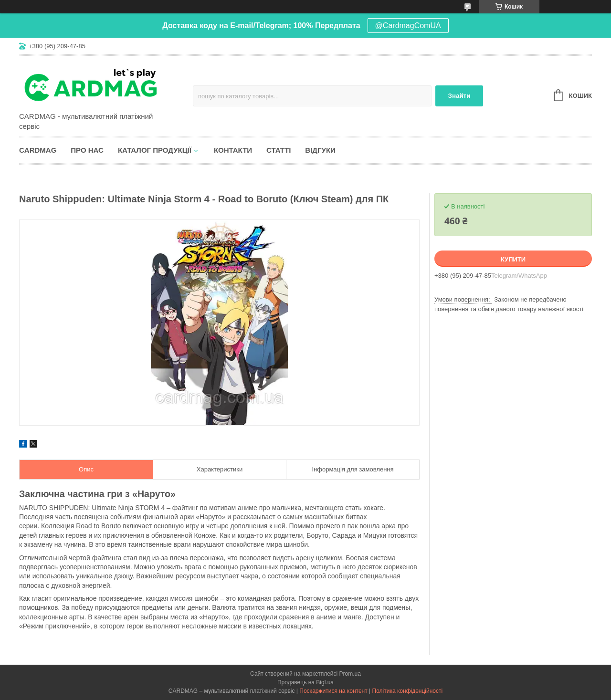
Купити (513, 259)
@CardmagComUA (408, 26)
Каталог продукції (155, 150)
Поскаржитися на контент (333, 691)
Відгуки (320, 150)
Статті (279, 150)
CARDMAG (38, 150)
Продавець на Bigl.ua (305, 682)
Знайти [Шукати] (459, 96)
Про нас (87, 150)
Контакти (233, 150)
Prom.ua (350, 674)
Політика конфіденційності (408, 691)
